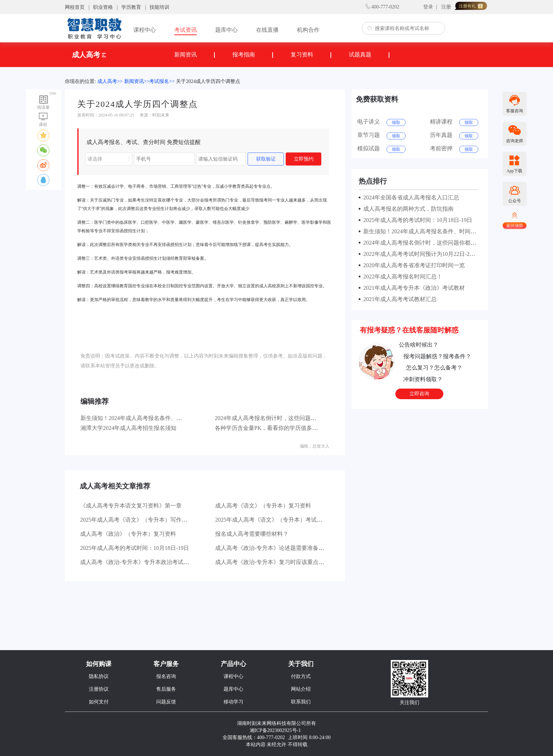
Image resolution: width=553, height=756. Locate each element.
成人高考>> (110, 81)
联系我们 (301, 702)
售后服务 (166, 689)
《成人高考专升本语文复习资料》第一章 (131, 506)
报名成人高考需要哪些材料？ (252, 534)
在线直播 (267, 30)
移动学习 (233, 702)
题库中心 (226, 30)
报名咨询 (166, 676)
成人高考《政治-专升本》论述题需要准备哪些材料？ (281, 548)
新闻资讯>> (137, 81)
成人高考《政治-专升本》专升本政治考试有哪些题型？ (149, 562)
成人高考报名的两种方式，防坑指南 (407, 209)
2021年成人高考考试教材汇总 (399, 299)
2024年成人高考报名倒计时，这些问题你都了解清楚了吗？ (288, 418)
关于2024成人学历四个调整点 (208, 81)
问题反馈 (166, 702)
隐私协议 (99, 676)
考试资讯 (186, 30)
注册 (446, 7)
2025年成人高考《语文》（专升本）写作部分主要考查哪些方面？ (162, 520)
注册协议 (99, 689)
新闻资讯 (186, 55)
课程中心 (145, 30)
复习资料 (302, 55)
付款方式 (301, 676)
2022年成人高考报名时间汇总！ (401, 277)
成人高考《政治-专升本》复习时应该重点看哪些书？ (281, 562)
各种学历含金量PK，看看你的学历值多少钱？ (272, 428)
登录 (428, 7)
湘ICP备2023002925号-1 (275, 730)
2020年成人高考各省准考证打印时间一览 (413, 265)
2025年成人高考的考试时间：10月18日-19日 (135, 548)
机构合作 (308, 30)
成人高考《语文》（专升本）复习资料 (263, 506)
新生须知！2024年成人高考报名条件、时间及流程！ (145, 418)
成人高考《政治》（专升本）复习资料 (128, 534)
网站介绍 (301, 689)
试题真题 (360, 55)
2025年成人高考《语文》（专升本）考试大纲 (272, 520)
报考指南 (244, 55)
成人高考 (89, 55)
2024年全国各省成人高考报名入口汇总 (410, 197)
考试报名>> (162, 81)
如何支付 (99, 702)
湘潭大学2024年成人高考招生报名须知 (128, 428)
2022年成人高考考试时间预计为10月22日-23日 (419, 254)
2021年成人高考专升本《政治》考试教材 (413, 288)
